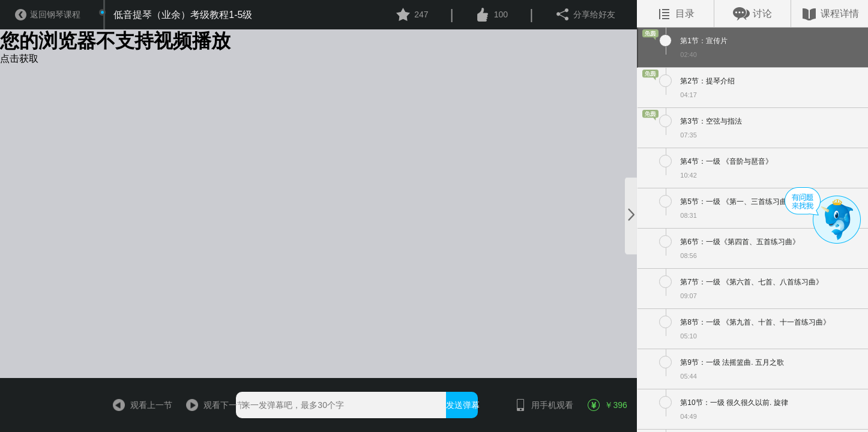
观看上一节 (137, 405)
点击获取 (19, 58)
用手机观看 (538, 405)
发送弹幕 (462, 405)
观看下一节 (210, 405)
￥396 (607, 405)
